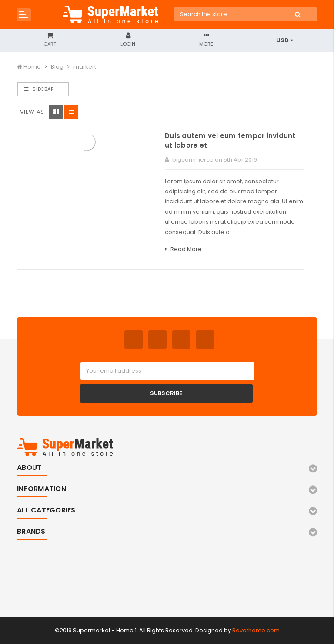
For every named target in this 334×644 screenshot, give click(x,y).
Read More (183, 249)
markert (85, 67)
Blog (57, 67)
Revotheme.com (256, 630)
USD (285, 40)
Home (32, 67)
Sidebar (39, 89)
